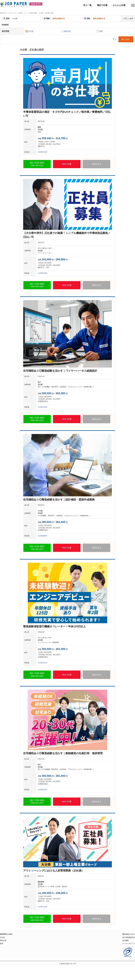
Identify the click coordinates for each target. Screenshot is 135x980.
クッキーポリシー (129, 944)
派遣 (101, 31)
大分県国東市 (42, 536)
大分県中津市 (42, 152)
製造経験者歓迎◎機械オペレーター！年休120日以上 (54, 626)
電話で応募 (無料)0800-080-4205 (37, 164)
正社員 (31, 31)
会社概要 (125, 940)
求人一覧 (87, 5)
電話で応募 (102, 5)
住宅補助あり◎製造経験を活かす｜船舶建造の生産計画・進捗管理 (63, 753)
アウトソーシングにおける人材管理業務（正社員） (54, 871)
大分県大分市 (42, 663)
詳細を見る (96, 164)
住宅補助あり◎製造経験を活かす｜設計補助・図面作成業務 (59, 500)
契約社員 (67, 31)
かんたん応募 (119, 5)
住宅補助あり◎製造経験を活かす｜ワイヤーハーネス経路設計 (60, 371)
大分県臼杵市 (42, 790)
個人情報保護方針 (129, 937)
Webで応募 (67, 164)
